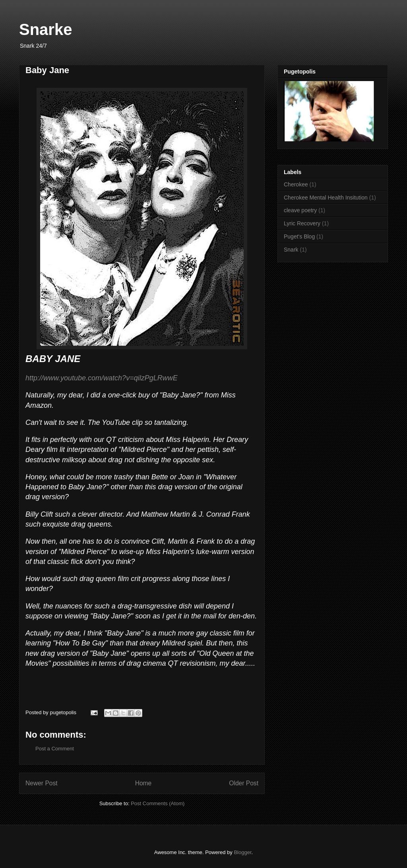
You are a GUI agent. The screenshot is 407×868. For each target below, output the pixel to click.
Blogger (242, 852)
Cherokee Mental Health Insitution (326, 198)
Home (143, 783)
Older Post (244, 783)
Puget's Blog (299, 236)
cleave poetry (300, 210)
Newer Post (42, 783)
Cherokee (296, 184)
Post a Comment (55, 749)
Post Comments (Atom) (158, 803)
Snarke (46, 29)
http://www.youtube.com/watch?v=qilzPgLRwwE (102, 378)
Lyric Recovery (302, 223)
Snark (291, 250)
